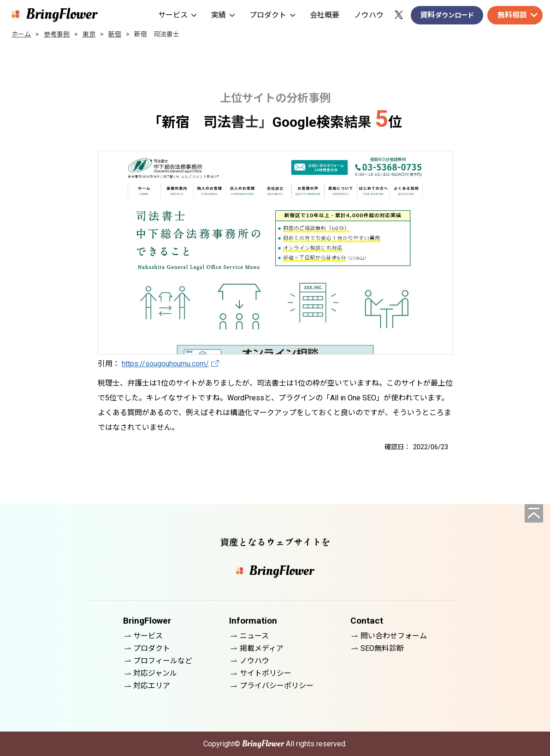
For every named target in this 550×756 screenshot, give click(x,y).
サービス (177, 15)
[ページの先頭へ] (534, 513)
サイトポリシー (266, 673)
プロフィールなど (163, 661)
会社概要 (325, 15)
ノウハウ (369, 15)
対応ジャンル (155, 673)
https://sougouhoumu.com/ (165, 364)
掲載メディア (262, 648)
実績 (223, 15)
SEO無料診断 (382, 648)
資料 (447, 15)
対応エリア (152, 686)
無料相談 (512, 15)
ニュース (254, 636)
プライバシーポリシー (277, 686)
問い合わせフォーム (394, 636)
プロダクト (272, 15)
